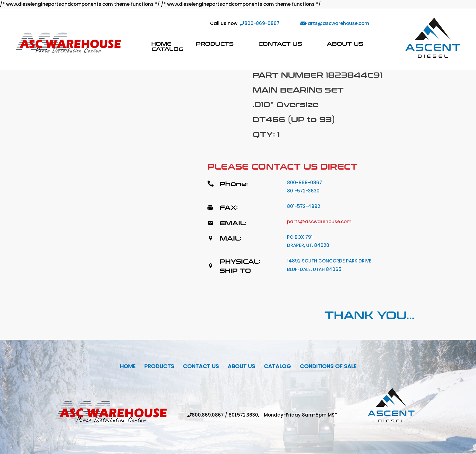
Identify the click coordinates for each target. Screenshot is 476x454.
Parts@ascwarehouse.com (335, 23)
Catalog (168, 49)
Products (215, 44)
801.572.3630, (246, 415)
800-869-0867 (260, 23)
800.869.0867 (208, 415)
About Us (345, 44)
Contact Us (280, 44)
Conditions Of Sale (328, 366)
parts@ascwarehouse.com (319, 222)
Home (161, 44)
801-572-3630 (303, 191)
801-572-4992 (304, 206)
